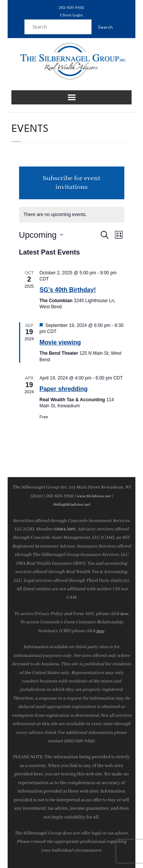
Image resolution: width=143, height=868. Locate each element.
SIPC (71, 529)
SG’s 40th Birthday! (68, 290)
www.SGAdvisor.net (94, 496)
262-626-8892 (71, 8)
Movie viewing (60, 342)
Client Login (72, 15)
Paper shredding (64, 389)
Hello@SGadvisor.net (71, 505)
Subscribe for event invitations (71, 183)
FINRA (59, 529)
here (124, 614)
